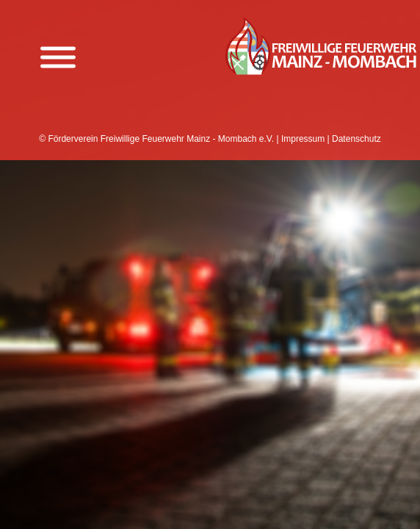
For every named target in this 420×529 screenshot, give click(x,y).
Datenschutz (356, 139)
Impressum (303, 139)
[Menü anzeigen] (58, 58)
